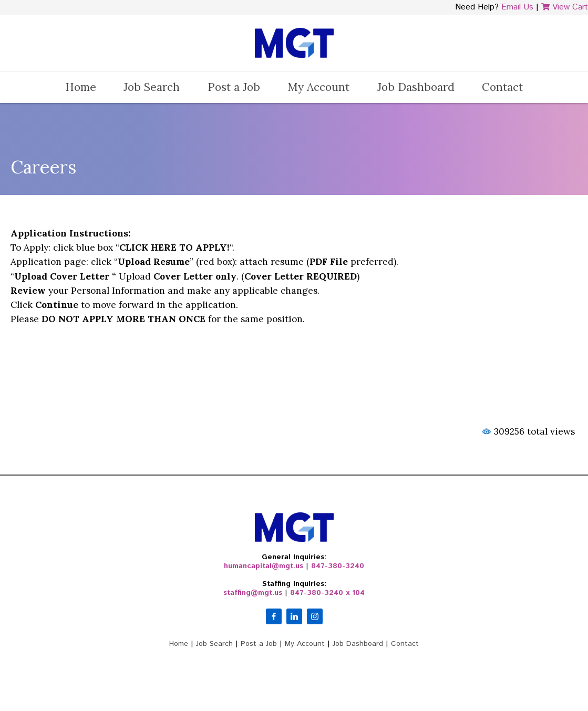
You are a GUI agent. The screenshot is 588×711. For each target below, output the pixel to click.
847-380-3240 (338, 566)
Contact (502, 87)
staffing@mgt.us (253, 593)
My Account (318, 87)
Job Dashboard (416, 87)
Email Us (517, 7)
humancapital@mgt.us (264, 566)
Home (81, 87)
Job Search (152, 87)
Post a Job (234, 87)
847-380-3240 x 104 (327, 593)
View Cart (565, 7)
